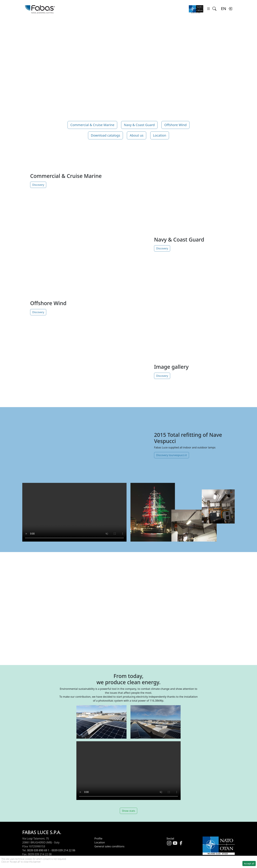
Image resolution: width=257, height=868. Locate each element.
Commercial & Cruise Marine (92, 125)
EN (224, 8)
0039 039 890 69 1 (38, 850)
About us (137, 135)
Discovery (38, 185)
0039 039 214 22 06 (64, 850)
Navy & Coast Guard (139, 125)
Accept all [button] (249, 863)
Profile (98, 838)
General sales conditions (109, 846)
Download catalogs (105, 135)
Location (160, 135)
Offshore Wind (175, 125)
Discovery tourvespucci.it (172, 455)
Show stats (129, 811)
